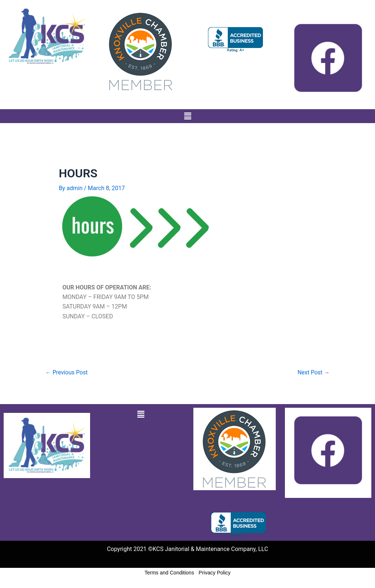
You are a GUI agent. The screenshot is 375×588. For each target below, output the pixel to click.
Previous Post (67, 372)
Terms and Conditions (169, 573)
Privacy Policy (214, 573)
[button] (187, 116)
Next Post (313, 372)
